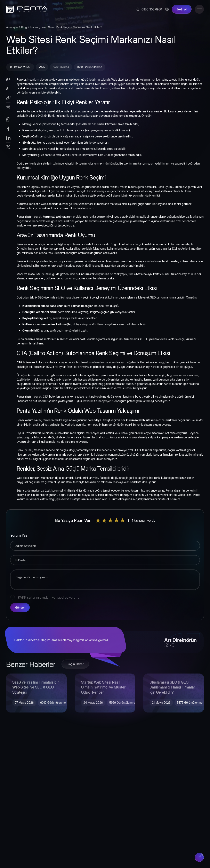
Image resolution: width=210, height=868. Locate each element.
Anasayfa (12, 27)
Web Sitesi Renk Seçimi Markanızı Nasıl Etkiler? (72, 27)
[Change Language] (167, 9)
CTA (45, 397)
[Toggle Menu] (199, 9)
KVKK (22, 597)
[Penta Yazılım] (26, 9)
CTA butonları (26, 362)
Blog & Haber (30, 27)
